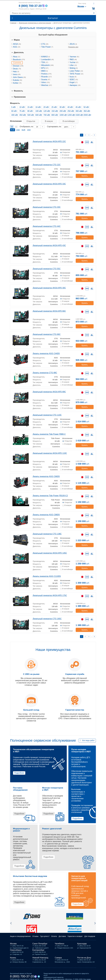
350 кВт (87, 111)
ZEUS (73, 44)
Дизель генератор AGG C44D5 (46, 353)
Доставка (62, 936)
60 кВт (14, 111)
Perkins (46, 74)
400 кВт (14, 115)
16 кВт (38, 107)
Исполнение (65, 150)
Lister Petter (76, 71)
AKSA (17, 44)
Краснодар (82, 944)
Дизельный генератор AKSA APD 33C (49, 184)
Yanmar (74, 57)
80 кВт (30, 111)
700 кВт (46, 115)
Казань (13, 958)
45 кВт (78, 107)
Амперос (75, 85)
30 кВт (62, 107)
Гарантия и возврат (75, 936)
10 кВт (22, 107)
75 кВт (22, 111)
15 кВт (30, 107)
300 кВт (79, 111)
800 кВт (54, 115)
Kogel (74, 82)
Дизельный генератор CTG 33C (47, 207)
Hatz (16, 72)
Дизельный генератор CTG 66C (47, 334)
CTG (45, 44)
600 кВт (38, 115)
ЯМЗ (73, 60)
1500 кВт (79, 115)
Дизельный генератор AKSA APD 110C (50, 453)
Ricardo (46, 77)
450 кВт (22, 115)
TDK (45, 62)
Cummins (17, 63)
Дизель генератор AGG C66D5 (46, 476)
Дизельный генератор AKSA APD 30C (49, 288)
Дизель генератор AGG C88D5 (46, 515)
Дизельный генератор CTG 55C (47, 269)
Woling (74, 68)
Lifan (73, 65)
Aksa (17, 57)
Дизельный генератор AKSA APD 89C (49, 392)
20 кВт (46, 107)
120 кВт (46, 111)
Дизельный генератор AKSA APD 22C (49, 141)
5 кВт (14, 107)
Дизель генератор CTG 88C (45, 373)
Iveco (17, 74)
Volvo (45, 82)
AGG (17, 47)
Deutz (17, 69)
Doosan (18, 66)
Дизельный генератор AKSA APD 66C (49, 311)
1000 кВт (62, 115)
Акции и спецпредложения (20, 936)
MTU (45, 68)
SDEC (74, 80)
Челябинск (60, 944)
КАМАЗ (46, 57)
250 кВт (70, 111)
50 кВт (86, 107)
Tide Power (47, 47)
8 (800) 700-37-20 (30, 6)
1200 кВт (70, 115)
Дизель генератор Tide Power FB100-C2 (50, 496)
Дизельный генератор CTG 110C (47, 415)
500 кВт (30, 115)
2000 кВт (87, 115)
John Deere (19, 77)
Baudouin (19, 60)
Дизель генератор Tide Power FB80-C (49, 434)
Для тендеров (90, 936)
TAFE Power (76, 74)
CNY (29, 130)
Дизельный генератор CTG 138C (47, 534)
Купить (85, 157)
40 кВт (70, 107)
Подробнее (19, 773)
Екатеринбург (38, 950)
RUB (13, 130)
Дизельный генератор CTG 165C (47, 619)
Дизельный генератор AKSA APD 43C (49, 245)
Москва (13, 944)
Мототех (13, 6)
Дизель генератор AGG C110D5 (47, 576)
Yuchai (74, 62)
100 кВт (38, 111)
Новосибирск (16, 950)
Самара (58, 958)
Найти (94, 13)
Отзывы (35, 936)
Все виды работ (89, 740)
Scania (46, 80)
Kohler (17, 83)
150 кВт (54, 111)
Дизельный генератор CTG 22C (47, 165)
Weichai (46, 85)
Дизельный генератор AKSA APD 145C (50, 553)
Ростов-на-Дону (84, 958)
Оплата (54, 936)
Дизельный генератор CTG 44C (47, 226)
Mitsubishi (47, 65)
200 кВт (62, 111)
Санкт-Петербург (40, 944)
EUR (24, 130)
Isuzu (73, 77)
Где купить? (45, 936)
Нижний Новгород (40, 958)
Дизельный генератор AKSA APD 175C (50, 595)
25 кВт (54, 107)
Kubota (17, 80)
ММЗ (44, 71)
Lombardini (47, 60)
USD (18, 130)
